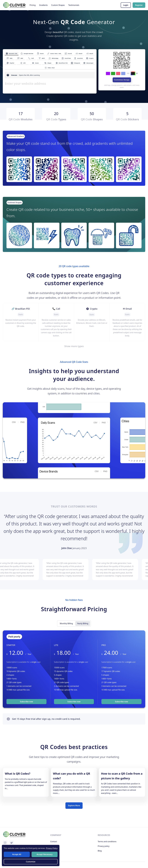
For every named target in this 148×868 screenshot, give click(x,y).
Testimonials (74, 5)
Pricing (33, 5)
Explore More (74, 806)
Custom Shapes (58, 5)
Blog (100, 851)
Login (126, 5)
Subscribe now (26, 702)
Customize (31, 861)
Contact (54, 841)
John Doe (67, 548)
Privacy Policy (51, 848)
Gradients (43, 5)
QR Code (21, 119)
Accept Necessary (44, 854)
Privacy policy (104, 846)
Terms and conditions (107, 841)
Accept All (17, 854)
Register (139, 5)
